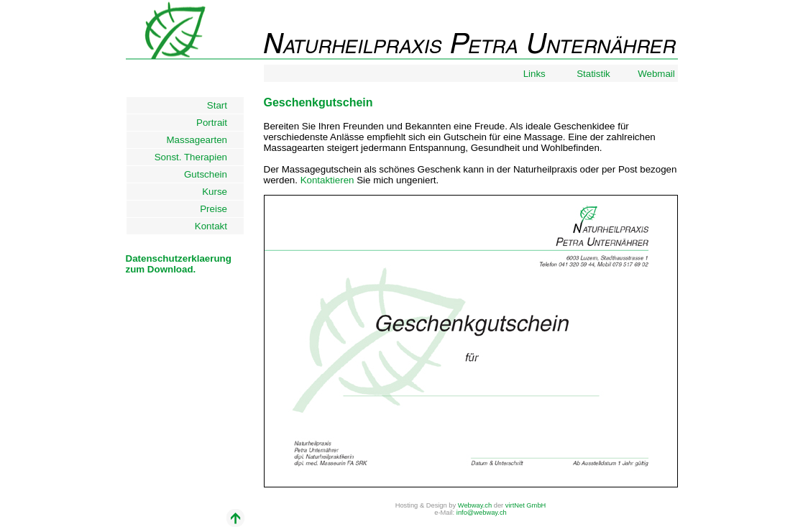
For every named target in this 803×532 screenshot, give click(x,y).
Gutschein (212, 174)
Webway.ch (475, 505)
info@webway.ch (482, 513)
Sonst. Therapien (198, 157)
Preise (220, 209)
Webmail (657, 74)
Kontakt (218, 226)
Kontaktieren (327, 180)
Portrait (218, 123)
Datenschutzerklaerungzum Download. (179, 264)
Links (536, 74)
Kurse (221, 192)
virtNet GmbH (526, 505)
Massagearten (204, 140)
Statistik (595, 74)
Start (224, 105)
